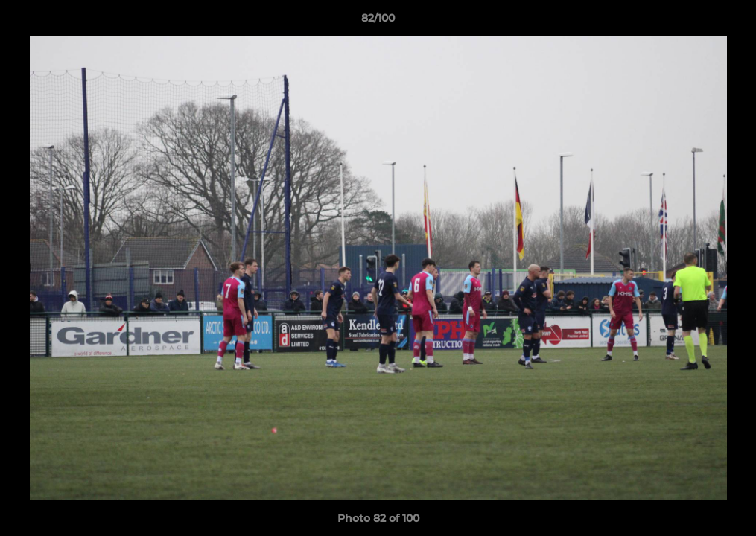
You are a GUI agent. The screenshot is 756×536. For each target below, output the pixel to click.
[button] (729, 22)
